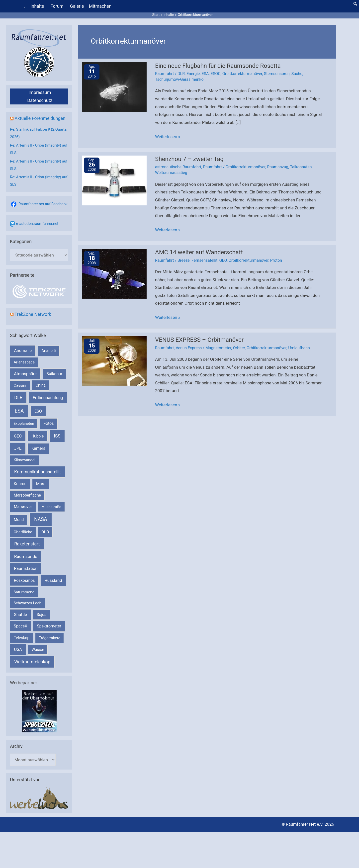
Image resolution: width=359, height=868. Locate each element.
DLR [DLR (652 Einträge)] (18, 397)
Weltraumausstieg (171, 173)
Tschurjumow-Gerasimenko (179, 79)
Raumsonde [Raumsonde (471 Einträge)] (26, 556)
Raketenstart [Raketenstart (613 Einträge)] (27, 544)
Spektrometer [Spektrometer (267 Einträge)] (49, 626)
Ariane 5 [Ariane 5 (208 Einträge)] (48, 351)
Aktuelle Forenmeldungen (40, 118)
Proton (276, 260)
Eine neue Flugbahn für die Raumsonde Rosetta (218, 66)
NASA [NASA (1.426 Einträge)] (41, 519)
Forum (57, 6)
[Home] (25, 6)
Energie (193, 74)
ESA (205, 74)
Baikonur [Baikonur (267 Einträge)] (54, 374)
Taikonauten (301, 167)
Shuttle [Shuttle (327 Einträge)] (20, 615)
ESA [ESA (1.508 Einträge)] (19, 411)
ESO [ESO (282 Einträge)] (38, 411)
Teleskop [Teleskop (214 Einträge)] (22, 638)
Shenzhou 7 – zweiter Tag (189, 159)
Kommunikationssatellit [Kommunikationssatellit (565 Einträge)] (38, 472)
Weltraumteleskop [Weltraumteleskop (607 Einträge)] (32, 662)
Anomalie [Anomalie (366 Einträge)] (23, 350)
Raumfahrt (165, 74)
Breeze (184, 260)
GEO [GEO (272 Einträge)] (18, 436)
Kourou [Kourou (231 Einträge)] (20, 484)
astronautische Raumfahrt (178, 167)
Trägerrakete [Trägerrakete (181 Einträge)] (50, 638)
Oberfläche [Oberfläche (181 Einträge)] (23, 532)
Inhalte (37, 6)
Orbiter (239, 348)
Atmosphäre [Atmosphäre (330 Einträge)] (25, 374)
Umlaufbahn (299, 348)
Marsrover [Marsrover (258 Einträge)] (23, 507)
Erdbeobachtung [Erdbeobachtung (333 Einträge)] (48, 398)
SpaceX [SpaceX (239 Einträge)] (20, 626)
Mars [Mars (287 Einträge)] (41, 484)
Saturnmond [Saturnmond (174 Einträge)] (24, 592)
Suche (297, 74)
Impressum (40, 92)
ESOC (216, 74)
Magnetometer (218, 348)
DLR (181, 74)
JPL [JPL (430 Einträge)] (18, 448)
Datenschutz (40, 100)
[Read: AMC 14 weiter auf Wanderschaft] (114, 273)
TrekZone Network (33, 314)
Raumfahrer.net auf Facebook (43, 204)
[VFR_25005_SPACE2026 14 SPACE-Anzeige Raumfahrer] (39, 711)
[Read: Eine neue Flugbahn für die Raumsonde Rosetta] (114, 87)
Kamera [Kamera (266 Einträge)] (38, 448)
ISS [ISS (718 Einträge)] (57, 436)
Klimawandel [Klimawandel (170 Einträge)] (25, 460)
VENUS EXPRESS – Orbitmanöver (199, 340)
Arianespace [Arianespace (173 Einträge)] (24, 362)
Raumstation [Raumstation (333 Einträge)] (26, 568)
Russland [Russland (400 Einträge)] (53, 580)
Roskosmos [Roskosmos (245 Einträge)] (24, 580)
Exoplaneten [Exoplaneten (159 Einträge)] (24, 424)
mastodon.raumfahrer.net (37, 224)
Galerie (77, 6)
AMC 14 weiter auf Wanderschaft (199, 252)
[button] (355, 4)
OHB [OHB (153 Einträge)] (45, 532)
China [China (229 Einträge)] (41, 385)
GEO (223, 260)
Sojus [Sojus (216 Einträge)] (42, 615)
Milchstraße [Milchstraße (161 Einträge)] (51, 507)
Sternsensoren (277, 74)
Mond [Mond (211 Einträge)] (19, 520)
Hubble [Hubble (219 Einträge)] (38, 436)
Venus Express (189, 348)
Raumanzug (278, 167)
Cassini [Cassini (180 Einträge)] (20, 385)
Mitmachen (100, 6)
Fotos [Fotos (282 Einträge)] (49, 423)
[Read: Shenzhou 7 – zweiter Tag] (114, 180)
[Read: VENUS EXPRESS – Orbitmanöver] (114, 361)
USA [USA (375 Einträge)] (18, 649)
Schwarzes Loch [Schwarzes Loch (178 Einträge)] (28, 603)
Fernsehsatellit (205, 260)
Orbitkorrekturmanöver (242, 74)
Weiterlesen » (168, 137)
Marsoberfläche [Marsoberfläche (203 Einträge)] (27, 495)
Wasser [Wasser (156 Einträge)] (38, 650)
